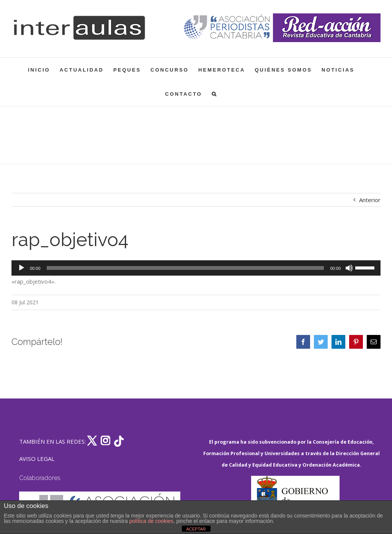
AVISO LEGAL (37, 459)
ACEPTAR (196, 529)
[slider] (185, 268)
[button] (215, 94)
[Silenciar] (349, 268)
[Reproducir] (21, 268)
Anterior (370, 200)
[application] (196, 268)
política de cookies (151, 521)
